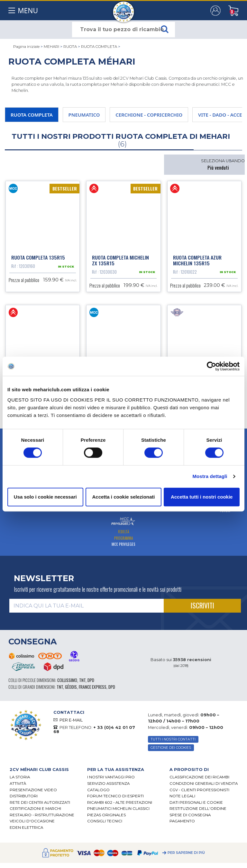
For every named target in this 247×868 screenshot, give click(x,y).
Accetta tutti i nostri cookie (202, 497)
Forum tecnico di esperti (115, 799)
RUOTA (70, 47)
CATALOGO (98, 793)
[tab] (44, 772)
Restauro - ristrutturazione (42, 818)
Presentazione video (33, 793)
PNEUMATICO (84, 115)
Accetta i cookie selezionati (123, 497)
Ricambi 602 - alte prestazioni (120, 805)
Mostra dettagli (210, 476)
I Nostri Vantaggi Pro (111, 780)
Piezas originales (106, 818)
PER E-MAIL (71, 723)
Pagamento (182, 824)
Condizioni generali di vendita (204, 786)
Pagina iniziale (26, 47)
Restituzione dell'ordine (198, 811)
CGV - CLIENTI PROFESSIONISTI (199, 793)
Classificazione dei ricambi (199, 780)
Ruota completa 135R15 (38, 259)
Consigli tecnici (105, 824)
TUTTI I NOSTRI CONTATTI (173, 742)
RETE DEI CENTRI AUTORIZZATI (40, 805)
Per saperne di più (186, 855)
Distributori (24, 799)
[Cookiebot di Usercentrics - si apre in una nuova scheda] (211, 366)
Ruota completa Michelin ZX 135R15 (120, 261)
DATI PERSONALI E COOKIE (196, 805)
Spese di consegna (190, 818)
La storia (20, 780)
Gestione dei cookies (171, 750)
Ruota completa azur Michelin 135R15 (197, 261)
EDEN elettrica (26, 830)
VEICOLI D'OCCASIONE (32, 824)
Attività (18, 786)
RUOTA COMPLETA (99, 47)
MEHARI (51, 47)
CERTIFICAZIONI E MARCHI (35, 811)
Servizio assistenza (108, 786)
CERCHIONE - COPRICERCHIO (149, 115)
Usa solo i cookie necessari (45, 497)
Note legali (182, 799)
